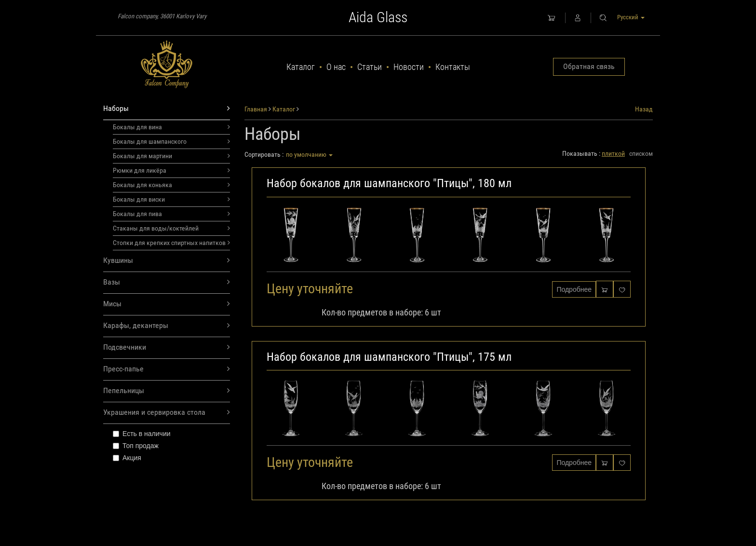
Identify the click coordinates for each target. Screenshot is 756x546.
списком (641, 153)
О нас (336, 67)
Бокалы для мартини (171, 156)
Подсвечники (167, 348)
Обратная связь (589, 66)
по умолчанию (309, 154)
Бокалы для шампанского (171, 141)
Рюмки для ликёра (171, 170)
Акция (127, 458)
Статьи (370, 67)
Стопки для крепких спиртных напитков (171, 243)
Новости (409, 67)
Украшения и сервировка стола (167, 413)
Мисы (167, 304)
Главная (256, 109)
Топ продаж (136, 446)
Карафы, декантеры (167, 326)
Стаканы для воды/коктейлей (171, 228)
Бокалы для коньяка (171, 185)
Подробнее (574, 289)
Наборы (167, 109)
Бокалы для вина (171, 127)
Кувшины (167, 261)
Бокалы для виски (171, 199)
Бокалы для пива (171, 214)
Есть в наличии (142, 434)
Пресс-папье (167, 369)
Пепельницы (167, 391)
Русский (631, 17)
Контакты (453, 67)
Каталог (301, 67)
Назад (644, 109)
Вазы (167, 282)
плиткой (613, 153)
